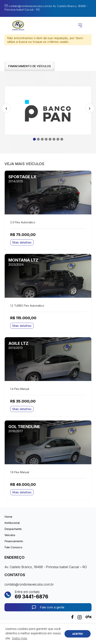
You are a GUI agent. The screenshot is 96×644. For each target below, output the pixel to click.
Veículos (10, 535)
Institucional (12, 523)
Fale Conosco (13, 547)
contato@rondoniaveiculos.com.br (28, 6)
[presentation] (6, 108)
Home (8, 517)
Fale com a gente (48, 607)
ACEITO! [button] (78, 634)
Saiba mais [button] (20, 638)
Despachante (13, 529)
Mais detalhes (22, 242)
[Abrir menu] (80, 26)
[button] (34, 139)
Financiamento (14, 541)
